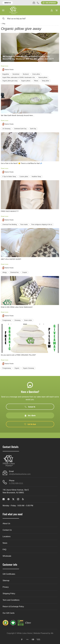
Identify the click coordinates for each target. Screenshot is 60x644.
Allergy (5, 272)
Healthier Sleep (36, 177)
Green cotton (28, 320)
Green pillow (36, 74)
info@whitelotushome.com (20, 474)
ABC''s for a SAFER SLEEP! (11, 259)
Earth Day (33, 129)
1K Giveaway (6, 129)
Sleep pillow (45, 81)
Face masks (24, 224)
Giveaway (18, 320)
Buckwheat (16, 74)
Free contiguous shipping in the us (42, 224)
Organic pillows (26, 81)
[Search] (30, 18)
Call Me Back (30, 424)
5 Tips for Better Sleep (9, 177)
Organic (17, 368)
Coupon (25, 272)
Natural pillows (43, 77)
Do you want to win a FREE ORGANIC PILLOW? (18, 355)
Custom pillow (24, 177)
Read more (5, 66)
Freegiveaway (7, 320)
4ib (52, 633)
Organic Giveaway (29, 368)
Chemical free (14, 272)
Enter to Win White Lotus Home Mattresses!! (17, 307)
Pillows (36, 81)
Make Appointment (49, 3)
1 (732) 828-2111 (16, 483)
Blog (4, 24)
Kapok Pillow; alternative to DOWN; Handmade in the (19, 77)
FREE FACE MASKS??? (10, 211)
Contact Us (8, 3)
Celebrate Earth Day (20, 129)
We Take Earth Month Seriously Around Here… (18, 115)
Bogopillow (6, 74)
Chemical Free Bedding (10, 224)
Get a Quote (30, 415)
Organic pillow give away (10, 81)
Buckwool (26, 74)
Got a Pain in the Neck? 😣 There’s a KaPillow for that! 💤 (22, 163)
